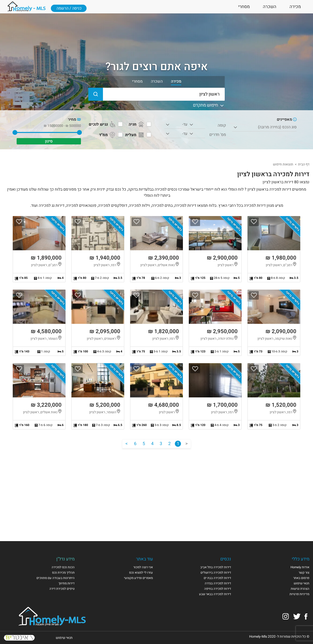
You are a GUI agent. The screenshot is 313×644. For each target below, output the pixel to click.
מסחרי (244, 7)
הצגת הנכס (274, 249)
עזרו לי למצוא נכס (141, 573)
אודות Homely (300, 567)
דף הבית (304, 164)
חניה (137, 124)
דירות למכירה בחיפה (218, 589)
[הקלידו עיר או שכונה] (156, 94)
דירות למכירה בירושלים (216, 573)
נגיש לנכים (102, 124)
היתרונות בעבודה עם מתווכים (56, 578)
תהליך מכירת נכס (63, 573)
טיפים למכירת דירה (62, 589)
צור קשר (304, 573)
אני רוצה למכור (143, 567)
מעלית (135, 135)
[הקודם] (186, 444)
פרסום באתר (301, 578)
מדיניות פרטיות (299, 594)
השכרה (270, 7)
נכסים (226, 559)
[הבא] (127, 444)
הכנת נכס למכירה (63, 567)
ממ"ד (108, 135)
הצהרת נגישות (300, 589)
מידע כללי (301, 559)
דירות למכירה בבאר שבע (215, 594)
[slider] (79, 132)
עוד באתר (144, 559)
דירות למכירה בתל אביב (216, 567)
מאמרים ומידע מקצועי (138, 578)
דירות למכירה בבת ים (217, 578)
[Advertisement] (156, 490)
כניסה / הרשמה (69, 8)
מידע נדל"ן (65, 559)
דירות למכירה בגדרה (218, 583)
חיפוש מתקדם (209, 105)
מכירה (295, 7)
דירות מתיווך (67, 583)
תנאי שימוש (302, 583)
